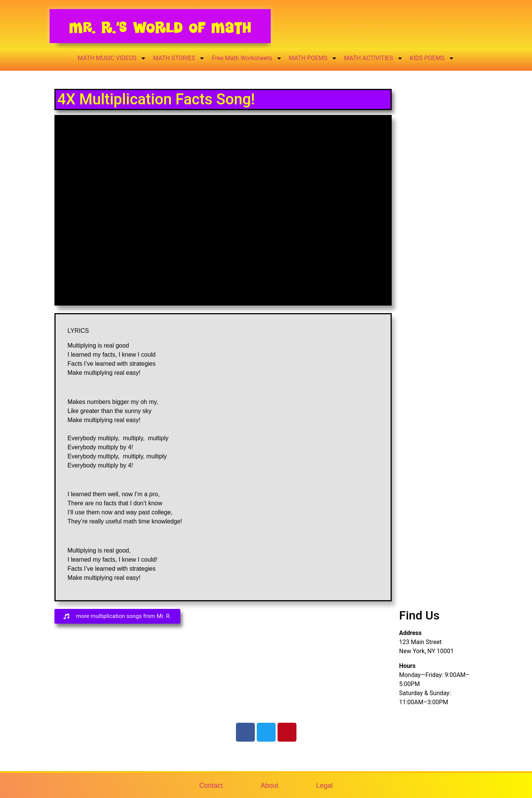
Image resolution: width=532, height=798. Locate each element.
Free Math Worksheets (247, 58)
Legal (324, 786)
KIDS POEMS (432, 58)
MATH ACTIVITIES (374, 58)
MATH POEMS (313, 58)
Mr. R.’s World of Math (160, 27)
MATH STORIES (179, 58)
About (269, 786)
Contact (211, 786)
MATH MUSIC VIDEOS (112, 58)
